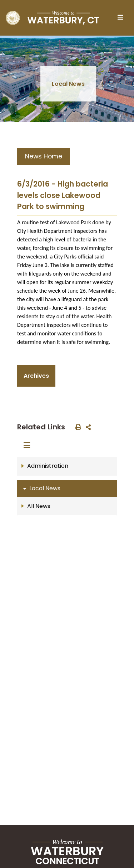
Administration (48, 466)
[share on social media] (87, 427)
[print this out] (77, 427)
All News (39, 506)
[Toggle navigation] (122, 18)
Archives (36, 376)
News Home (44, 156)
